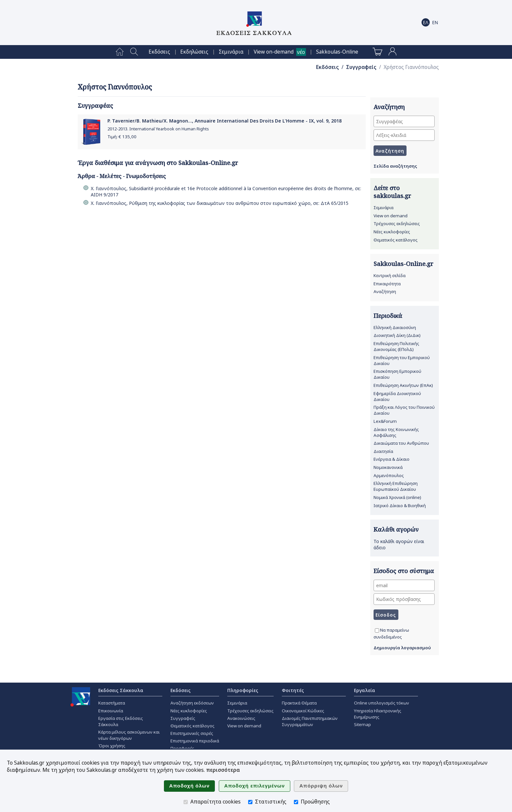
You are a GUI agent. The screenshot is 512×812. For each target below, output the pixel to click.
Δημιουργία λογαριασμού (402, 648)
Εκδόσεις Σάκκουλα (121, 690)
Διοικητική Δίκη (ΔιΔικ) (397, 335)
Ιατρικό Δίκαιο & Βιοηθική (400, 505)
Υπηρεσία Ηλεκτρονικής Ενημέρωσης (378, 714)
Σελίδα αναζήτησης (395, 166)
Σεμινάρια (231, 52)
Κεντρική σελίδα (390, 275)
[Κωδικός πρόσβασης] (404, 599)
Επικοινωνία (111, 711)
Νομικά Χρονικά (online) (397, 497)
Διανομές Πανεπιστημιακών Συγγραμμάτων (310, 721)
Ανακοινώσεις (241, 718)
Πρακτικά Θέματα (299, 703)
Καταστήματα (112, 703)
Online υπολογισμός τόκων (382, 703)
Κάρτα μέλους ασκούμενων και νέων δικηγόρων (129, 735)
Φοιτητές (293, 690)
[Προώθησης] (296, 802)
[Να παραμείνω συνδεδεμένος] (377, 630)
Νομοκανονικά (388, 467)
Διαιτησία (383, 451)
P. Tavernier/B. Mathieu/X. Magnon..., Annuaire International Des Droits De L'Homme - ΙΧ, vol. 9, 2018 (224, 121)
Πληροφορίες (243, 690)
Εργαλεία (365, 690)
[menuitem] (120, 52)
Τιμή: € (122, 137)
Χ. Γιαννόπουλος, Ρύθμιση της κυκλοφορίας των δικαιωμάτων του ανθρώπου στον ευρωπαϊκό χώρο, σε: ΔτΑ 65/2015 (220, 203)
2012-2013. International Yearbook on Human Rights (158, 129)
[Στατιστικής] (250, 802)
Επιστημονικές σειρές (192, 733)
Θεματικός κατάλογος (396, 240)
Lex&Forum (385, 421)
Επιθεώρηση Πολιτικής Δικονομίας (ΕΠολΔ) (396, 346)
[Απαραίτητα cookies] (186, 802)
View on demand (391, 216)
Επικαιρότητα (387, 284)
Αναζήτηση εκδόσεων (192, 703)
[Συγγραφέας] (404, 121)
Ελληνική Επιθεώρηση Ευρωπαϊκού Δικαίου (396, 486)
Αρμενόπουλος (389, 475)
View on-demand (274, 52)
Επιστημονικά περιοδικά (195, 741)
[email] (404, 585)
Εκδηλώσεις (194, 52)
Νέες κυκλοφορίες (392, 232)
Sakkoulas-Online (337, 52)
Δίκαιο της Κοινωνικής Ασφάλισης (396, 432)
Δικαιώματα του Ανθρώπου (401, 443)
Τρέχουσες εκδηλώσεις (397, 224)
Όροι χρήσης (112, 746)
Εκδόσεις (159, 52)
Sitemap (362, 724)
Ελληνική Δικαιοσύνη (395, 327)
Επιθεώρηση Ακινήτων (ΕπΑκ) (403, 385)
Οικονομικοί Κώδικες (303, 711)
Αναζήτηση (385, 291)
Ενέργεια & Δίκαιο (392, 459)
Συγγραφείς (361, 67)
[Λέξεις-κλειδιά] (404, 135)
